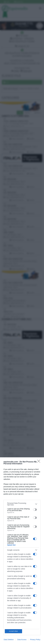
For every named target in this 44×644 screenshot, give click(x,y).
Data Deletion (9, 640)
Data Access (22, 640)
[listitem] (22, 504)
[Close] (39, 462)
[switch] (35, 510)
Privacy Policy (35, 640)
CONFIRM (13, 631)
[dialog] (22, 551)
